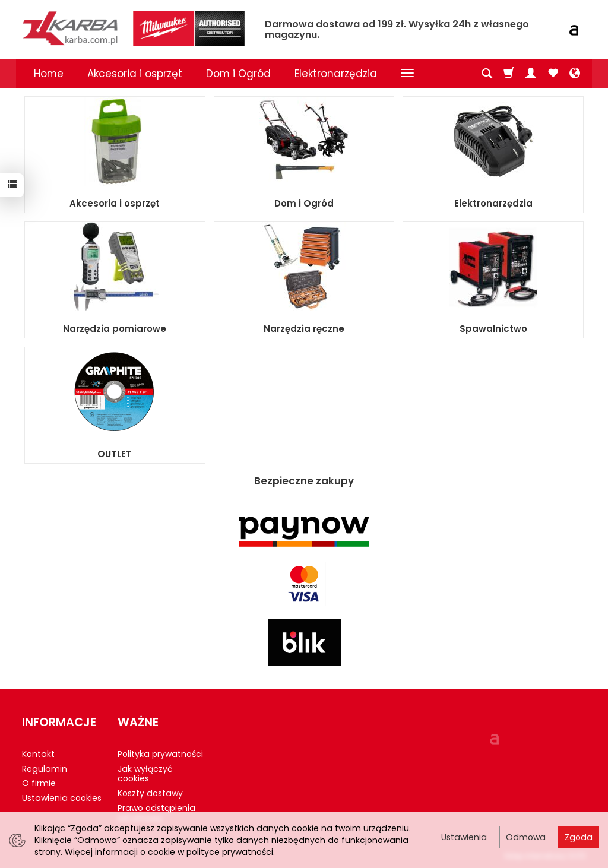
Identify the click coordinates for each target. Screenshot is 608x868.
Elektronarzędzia (336, 74)
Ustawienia (464, 837)
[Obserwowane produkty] (553, 74)
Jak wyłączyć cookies (145, 774)
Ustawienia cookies (62, 798)
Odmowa (526, 837)
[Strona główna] (135, 28)
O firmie (39, 783)
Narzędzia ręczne (304, 329)
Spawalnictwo (493, 329)
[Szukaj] (487, 74)
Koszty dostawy (150, 793)
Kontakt (38, 754)
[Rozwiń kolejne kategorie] (407, 74)
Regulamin (45, 769)
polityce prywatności (230, 852)
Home (49, 74)
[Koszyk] (509, 74)
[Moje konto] (531, 74)
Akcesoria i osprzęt (135, 74)
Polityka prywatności (160, 754)
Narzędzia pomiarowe (115, 329)
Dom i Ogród (238, 74)
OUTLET (115, 454)
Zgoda (579, 837)
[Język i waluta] (575, 74)
